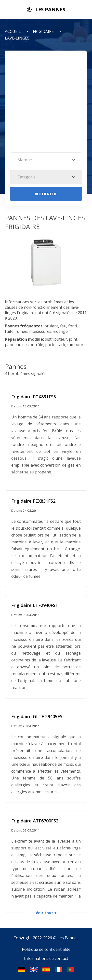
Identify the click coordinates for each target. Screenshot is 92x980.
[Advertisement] (46, 104)
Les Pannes (68, 938)
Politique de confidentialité (46, 949)
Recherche (46, 194)
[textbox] (46, 160)
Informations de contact (46, 958)
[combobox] (46, 160)
